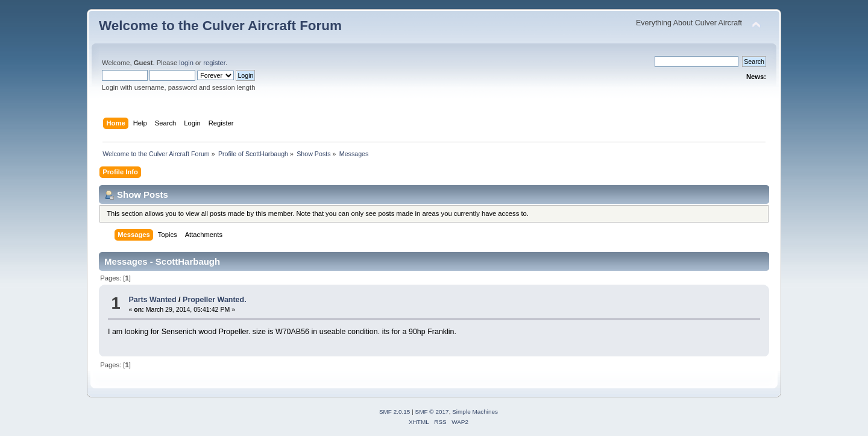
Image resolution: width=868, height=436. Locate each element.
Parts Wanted (152, 300)
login (186, 63)
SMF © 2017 (432, 412)
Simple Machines (475, 412)
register (214, 63)
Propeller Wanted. (215, 300)
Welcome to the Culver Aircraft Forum (220, 26)
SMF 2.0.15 (395, 412)
